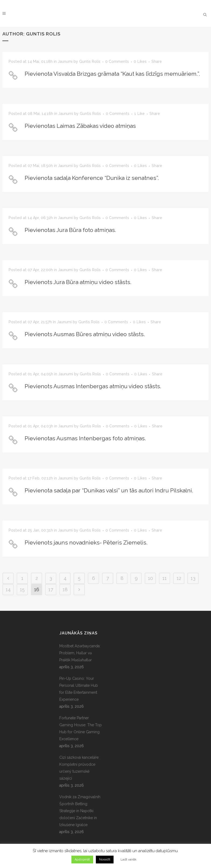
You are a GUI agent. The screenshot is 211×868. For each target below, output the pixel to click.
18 (65, 589)
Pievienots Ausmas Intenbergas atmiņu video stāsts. (93, 386)
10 (150, 578)
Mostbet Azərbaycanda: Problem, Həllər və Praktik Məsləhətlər (80, 653)
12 (179, 578)
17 (51, 589)
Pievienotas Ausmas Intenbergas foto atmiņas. (85, 438)
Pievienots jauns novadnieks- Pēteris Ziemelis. (86, 542)
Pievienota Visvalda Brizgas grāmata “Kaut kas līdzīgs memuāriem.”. (112, 74)
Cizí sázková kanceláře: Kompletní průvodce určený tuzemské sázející (79, 768)
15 (22, 589)
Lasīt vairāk (128, 860)
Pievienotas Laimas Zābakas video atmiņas (80, 126)
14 (8, 589)
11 (165, 578)
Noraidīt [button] (105, 860)
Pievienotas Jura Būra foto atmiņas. (70, 230)
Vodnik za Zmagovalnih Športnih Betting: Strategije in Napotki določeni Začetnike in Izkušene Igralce (80, 811)
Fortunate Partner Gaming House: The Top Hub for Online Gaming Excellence (81, 728)
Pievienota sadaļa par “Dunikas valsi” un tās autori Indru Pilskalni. (109, 490)
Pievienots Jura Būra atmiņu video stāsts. (78, 282)
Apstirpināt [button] (82, 860)
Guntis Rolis (90, 61)
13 (193, 578)
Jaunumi (65, 61)
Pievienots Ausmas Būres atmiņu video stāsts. (85, 334)
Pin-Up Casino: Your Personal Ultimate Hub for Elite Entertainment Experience (79, 689)
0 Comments (117, 61)
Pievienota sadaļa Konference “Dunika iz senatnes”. (92, 178)
